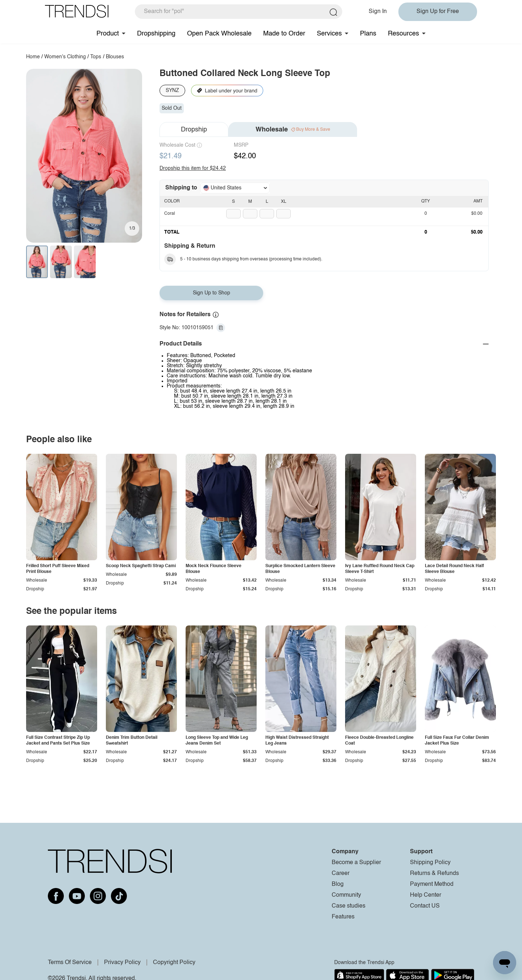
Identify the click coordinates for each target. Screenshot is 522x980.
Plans (368, 34)
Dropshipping (156, 34)
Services (329, 34)
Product (108, 34)
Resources (403, 34)
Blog (338, 884)
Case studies (349, 906)
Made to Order (284, 34)
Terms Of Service (70, 963)
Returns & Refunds (434, 874)
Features (343, 917)
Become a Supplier (356, 863)
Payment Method (432, 884)
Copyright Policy (174, 963)
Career (341, 874)
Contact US (425, 906)
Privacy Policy (122, 963)
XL (284, 202)
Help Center (426, 895)
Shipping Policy (430, 863)
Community (346, 895)
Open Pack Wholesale (219, 34)
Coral (170, 214)
